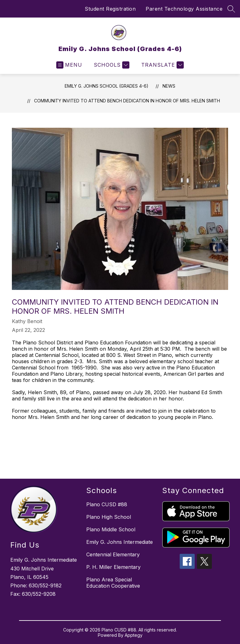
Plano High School (109, 517)
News (169, 86)
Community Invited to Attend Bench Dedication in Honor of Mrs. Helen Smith (127, 101)
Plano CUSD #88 (107, 504)
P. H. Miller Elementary (113, 567)
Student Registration (110, 9)
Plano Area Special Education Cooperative (113, 583)
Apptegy (134, 635)
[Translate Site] (162, 65)
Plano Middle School (111, 529)
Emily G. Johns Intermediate (120, 542)
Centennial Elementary (113, 554)
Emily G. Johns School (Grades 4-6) (107, 86)
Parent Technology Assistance (184, 9)
